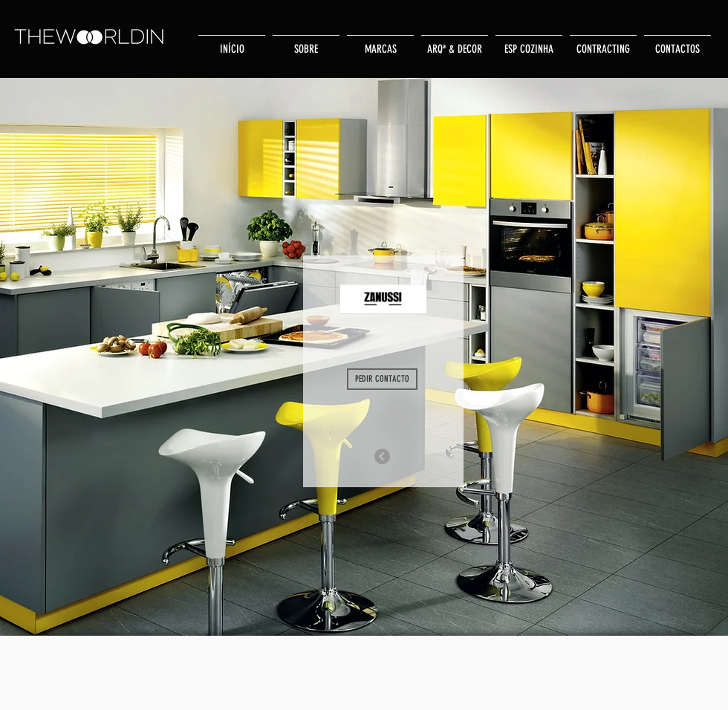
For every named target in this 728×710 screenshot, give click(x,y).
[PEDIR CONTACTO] (382, 379)
